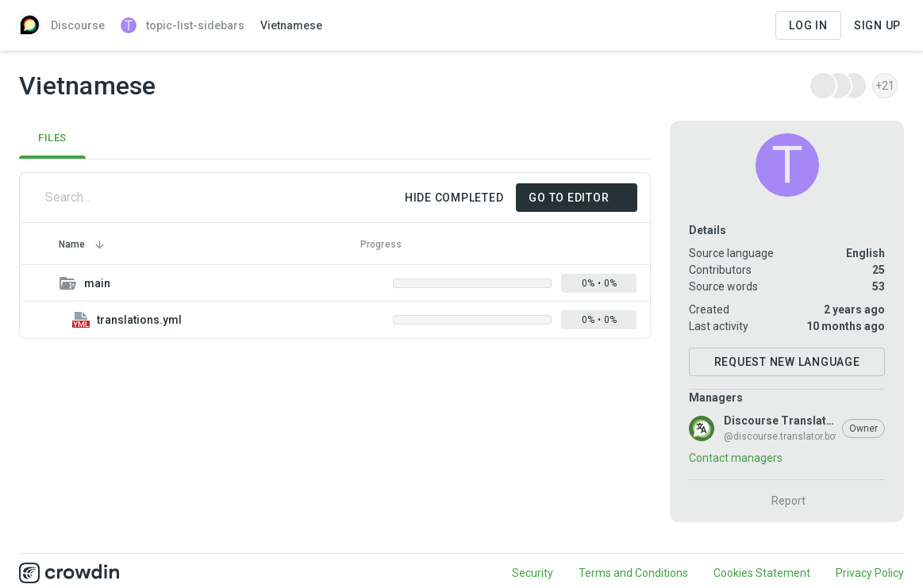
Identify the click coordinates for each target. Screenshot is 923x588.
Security (533, 573)
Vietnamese (291, 25)
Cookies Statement (762, 573)
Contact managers (736, 458)
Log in (808, 25)
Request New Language (787, 362)
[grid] (335, 302)
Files (52, 138)
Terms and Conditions (633, 573)
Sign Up (877, 25)
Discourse (60, 25)
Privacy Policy (870, 573)
